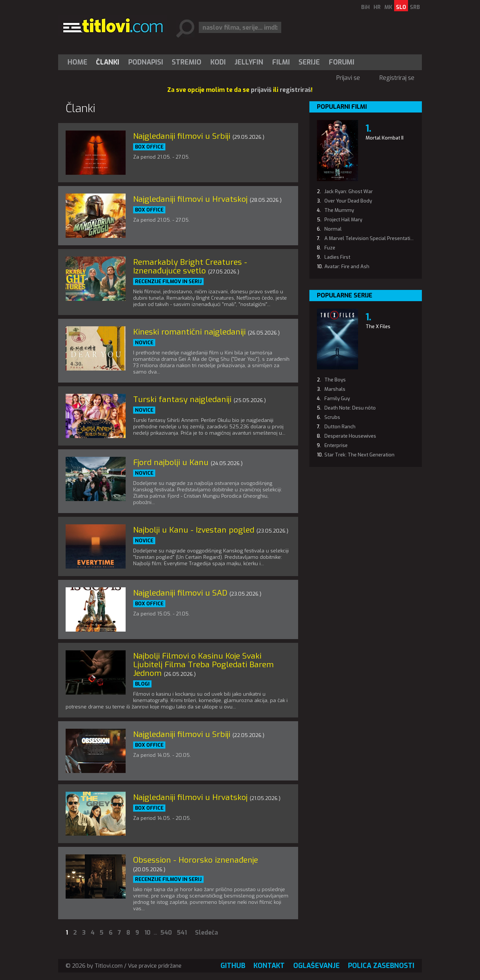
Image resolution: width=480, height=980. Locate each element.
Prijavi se (348, 78)
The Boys (335, 380)
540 (166, 933)
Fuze (330, 248)
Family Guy (337, 398)
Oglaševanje (316, 966)
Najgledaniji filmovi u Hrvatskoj (190, 199)
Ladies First (337, 257)
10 (147, 933)
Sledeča (206, 933)
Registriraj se (397, 78)
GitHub (233, 966)
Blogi (142, 684)
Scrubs (332, 417)
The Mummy (339, 210)
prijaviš (261, 90)
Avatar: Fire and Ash (347, 266)
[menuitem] (79, 62)
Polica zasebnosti (381, 966)
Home (77, 62)
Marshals (335, 389)
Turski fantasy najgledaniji (182, 399)
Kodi (218, 62)
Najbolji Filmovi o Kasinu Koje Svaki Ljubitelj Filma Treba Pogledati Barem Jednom (203, 665)
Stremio (187, 62)
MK (388, 7)
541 (182, 933)
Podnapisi (146, 62)
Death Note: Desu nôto (350, 408)
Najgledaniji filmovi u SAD (180, 593)
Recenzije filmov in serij (168, 281)
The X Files (378, 326)
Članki (108, 62)
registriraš (295, 90)
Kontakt (269, 966)
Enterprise (336, 445)
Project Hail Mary (343, 220)
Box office (149, 147)
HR (377, 7)
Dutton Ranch (340, 427)
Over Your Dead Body (348, 201)
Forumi (342, 62)
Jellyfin (249, 62)
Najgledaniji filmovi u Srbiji (182, 136)
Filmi (281, 62)
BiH (365, 7)
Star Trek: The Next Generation (359, 455)
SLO (401, 7)
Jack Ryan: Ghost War (349, 191)
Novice (144, 343)
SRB (415, 7)
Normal (333, 229)
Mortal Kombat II (385, 138)
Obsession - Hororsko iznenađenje (196, 860)
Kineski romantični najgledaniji (189, 332)
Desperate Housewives (350, 436)
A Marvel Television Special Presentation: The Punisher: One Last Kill (402, 238)
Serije (309, 62)
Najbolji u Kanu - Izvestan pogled (194, 530)
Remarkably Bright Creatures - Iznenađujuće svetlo (190, 266)
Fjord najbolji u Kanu (171, 462)
